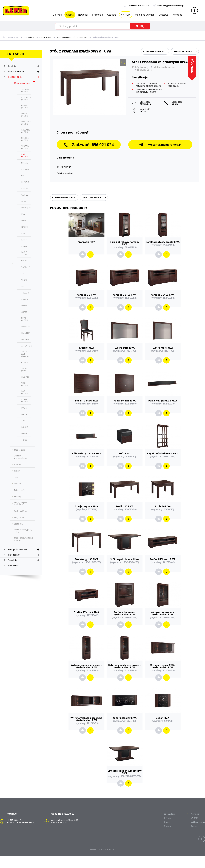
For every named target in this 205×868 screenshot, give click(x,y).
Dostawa (163, 15)
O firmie (57, 15)
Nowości (83, 15)
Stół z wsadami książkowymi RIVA (106, 37)
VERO (24, 286)
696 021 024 (143, 6)
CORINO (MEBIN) (25, 107)
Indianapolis (26, 208)
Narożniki (18, 464)
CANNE (24, 363)
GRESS (24, 312)
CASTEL (25, 195)
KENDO (25, 188)
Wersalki (18, 484)
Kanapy (17, 471)
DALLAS (25, 414)
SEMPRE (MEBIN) (25, 139)
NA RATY (126, 15)
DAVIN (24, 408)
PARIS (24, 233)
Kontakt (177, 15)
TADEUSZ (25, 267)
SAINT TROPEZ (25, 253)
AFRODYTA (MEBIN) (26, 98)
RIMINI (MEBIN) (25, 400)
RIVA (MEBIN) (82, 37)
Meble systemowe (64, 37)
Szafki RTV (19, 524)
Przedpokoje (14, 555)
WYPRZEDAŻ (14, 565)
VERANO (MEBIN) (25, 90)
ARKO (24, 421)
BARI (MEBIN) (25, 392)
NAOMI (24, 227)
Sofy (16, 477)
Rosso (24, 240)
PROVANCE (26, 169)
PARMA (25, 299)
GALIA (24, 176)
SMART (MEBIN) (25, 319)
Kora (23, 214)
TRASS (24, 440)
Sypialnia (12, 560)
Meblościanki (20, 450)
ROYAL (24, 246)
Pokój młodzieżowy (17, 549)
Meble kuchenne (16, 71)
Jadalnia (12, 66)
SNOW (24, 261)
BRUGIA (25, 427)
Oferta (70, 15)
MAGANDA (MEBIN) (26, 123)
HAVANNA (26, 327)
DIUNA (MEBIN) (25, 115)
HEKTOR (25, 201)
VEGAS (24, 280)
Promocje (97, 15)
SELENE (25, 163)
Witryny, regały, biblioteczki (21, 503)
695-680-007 (15, 832)
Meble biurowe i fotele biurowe (24, 539)
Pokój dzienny (45, 37)
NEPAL (24, 433)
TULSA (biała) (24, 370)
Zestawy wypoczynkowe (21, 457)
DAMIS (24, 306)
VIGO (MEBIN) (25, 384)
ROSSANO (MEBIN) (26, 131)
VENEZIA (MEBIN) (25, 147)
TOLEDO (25, 293)
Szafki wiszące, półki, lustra (23, 531)
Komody (18, 496)
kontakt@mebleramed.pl (169, 6)
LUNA (24, 221)
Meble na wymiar (145, 15)
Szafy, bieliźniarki (21, 511)
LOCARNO (26, 339)
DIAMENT (26, 333)
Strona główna (170, 826)
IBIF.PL (112, 862)
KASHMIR (25, 377)
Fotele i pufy (19, 490)
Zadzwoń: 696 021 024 (89, 157)
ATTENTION (27, 346)
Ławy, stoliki (19, 517)
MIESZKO (25, 182)
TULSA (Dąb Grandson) (26, 354)
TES (23, 274)
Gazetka (112, 15)
